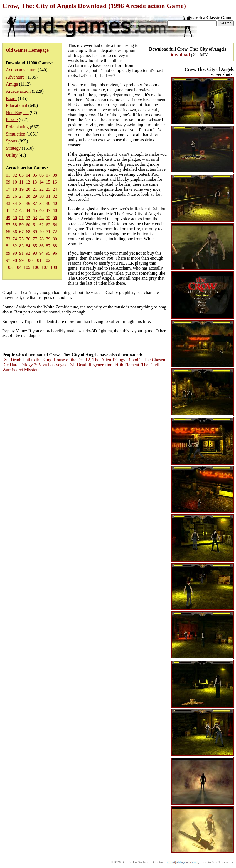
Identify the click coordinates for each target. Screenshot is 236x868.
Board (11, 98)
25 (8, 196)
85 (35, 246)
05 (35, 175)
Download (179, 55)
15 (48, 182)
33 (8, 203)
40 (55, 203)
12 (28, 182)
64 (55, 225)
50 (15, 218)
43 (21, 210)
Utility (12, 155)
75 (21, 239)
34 (15, 203)
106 (36, 267)
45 (35, 210)
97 (8, 260)
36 (28, 203)
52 (28, 218)
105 (27, 267)
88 (55, 246)
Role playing (17, 127)
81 (8, 246)
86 (41, 246)
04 (28, 175)
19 (21, 189)
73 (8, 239)
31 (48, 196)
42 (15, 210)
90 (15, 253)
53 (35, 218)
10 (15, 182)
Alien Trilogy (113, 360)
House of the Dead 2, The (76, 360)
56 (55, 218)
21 (35, 189)
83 (21, 246)
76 (28, 239)
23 (48, 189)
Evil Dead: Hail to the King (27, 360)
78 (41, 239)
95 (48, 253)
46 (41, 210)
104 (18, 267)
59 (21, 225)
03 (21, 175)
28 (28, 196)
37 (35, 203)
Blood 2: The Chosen (146, 360)
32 (55, 196)
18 (15, 189)
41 (8, 210)
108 (54, 267)
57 (8, 225)
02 (15, 175)
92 (28, 253)
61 (35, 225)
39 (48, 203)
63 (48, 225)
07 (48, 175)
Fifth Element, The (131, 365)
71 (48, 232)
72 (55, 232)
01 (8, 175)
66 (15, 232)
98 (15, 260)
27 (21, 196)
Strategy (13, 148)
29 (35, 196)
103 (9, 267)
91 (21, 253)
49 (8, 218)
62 (41, 225)
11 (21, 182)
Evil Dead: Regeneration (90, 365)
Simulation (16, 134)
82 (15, 246)
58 (15, 225)
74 (15, 239)
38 (41, 203)
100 (29, 260)
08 (55, 175)
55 (48, 218)
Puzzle (12, 120)
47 (48, 210)
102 (47, 260)
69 (35, 232)
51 (21, 218)
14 (41, 182)
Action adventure (21, 70)
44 (28, 210)
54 (41, 218)
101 (38, 260)
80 (55, 239)
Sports (12, 141)
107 (45, 267)
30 (41, 196)
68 (28, 232)
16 (55, 182)
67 (21, 232)
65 (8, 232)
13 (35, 182)
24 (55, 189)
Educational (16, 105)
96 (55, 253)
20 (28, 189)
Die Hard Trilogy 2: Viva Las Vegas (34, 365)
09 (8, 182)
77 (35, 239)
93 (35, 253)
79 (48, 239)
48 (55, 210)
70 (41, 232)
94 (41, 253)
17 (8, 189)
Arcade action (18, 91)
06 (41, 175)
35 (21, 203)
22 (41, 189)
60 (28, 225)
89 (8, 253)
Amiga (12, 84)
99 (21, 260)
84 (28, 246)
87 (48, 246)
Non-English (17, 113)
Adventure (15, 77)
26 (15, 196)
